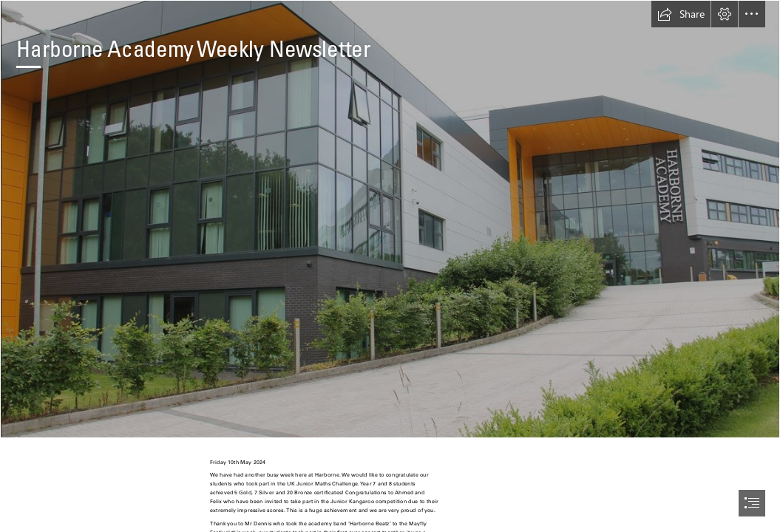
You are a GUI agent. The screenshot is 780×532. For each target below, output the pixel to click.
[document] (390, 266)
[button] (681, 14)
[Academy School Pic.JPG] (390, 219)
